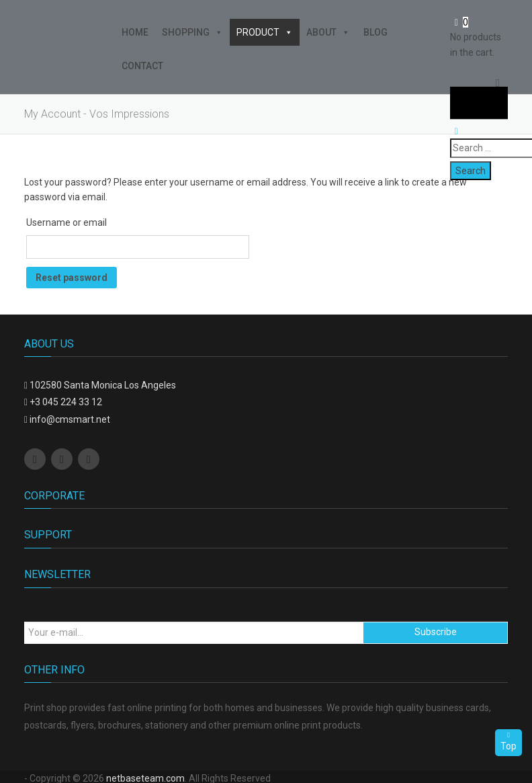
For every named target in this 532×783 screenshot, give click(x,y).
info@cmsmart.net (70, 419)
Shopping (192, 32)
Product (265, 32)
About (328, 32)
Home (135, 32)
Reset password (72, 278)
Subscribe (436, 632)
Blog (375, 32)
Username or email (66, 222)
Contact (142, 66)
